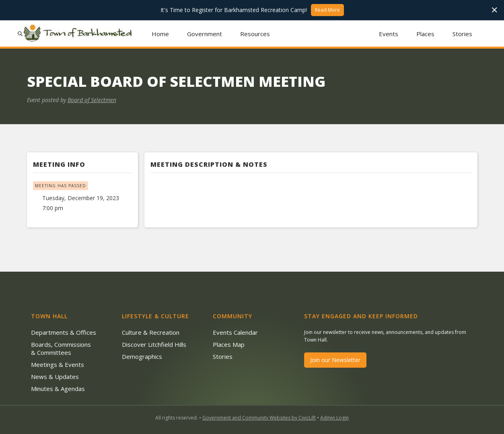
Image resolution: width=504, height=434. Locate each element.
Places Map (229, 344)
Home (160, 34)
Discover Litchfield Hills (154, 344)
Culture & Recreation (151, 332)
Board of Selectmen (92, 100)
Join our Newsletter (335, 360)
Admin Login (334, 418)
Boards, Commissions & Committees (61, 348)
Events (389, 34)
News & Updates (55, 377)
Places (425, 34)
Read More (327, 10)
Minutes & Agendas (58, 389)
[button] (204, 34)
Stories (462, 34)
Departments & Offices (64, 332)
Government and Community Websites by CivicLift (259, 418)
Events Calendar (235, 332)
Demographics (142, 356)
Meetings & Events (58, 364)
